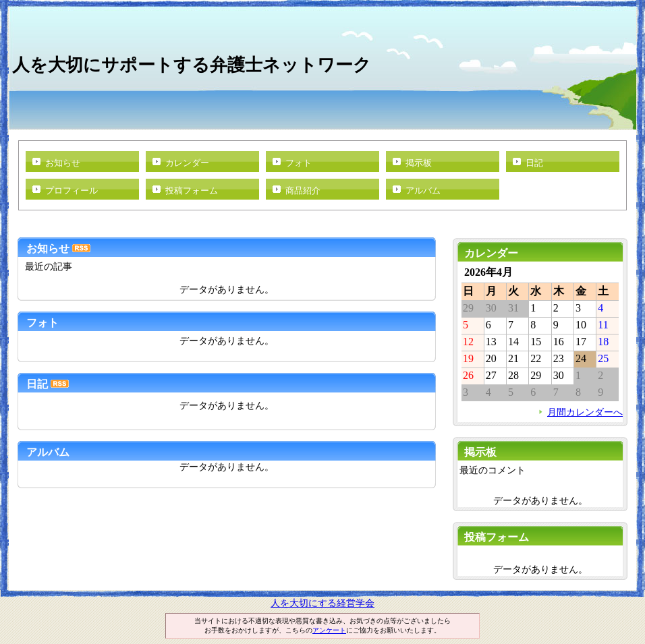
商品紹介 (303, 191)
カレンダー (187, 163)
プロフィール (72, 191)
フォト (299, 163)
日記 (534, 163)
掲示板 (419, 163)
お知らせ (63, 163)
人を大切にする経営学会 (322, 603)
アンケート (329, 630)
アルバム (423, 191)
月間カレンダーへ (585, 412)
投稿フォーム (192, 191)
